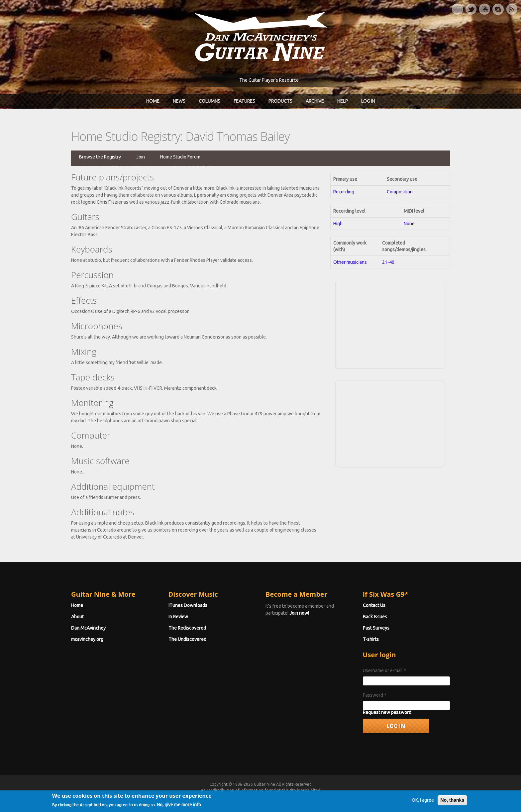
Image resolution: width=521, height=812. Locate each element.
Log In (368, 101)
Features (244, 101)
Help (343, 101)
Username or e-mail (384, 670)
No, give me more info (179, 807)
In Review (178, 617)
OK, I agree (423, 802)
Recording (344, 192)
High (338, 224)
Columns (209, 101)
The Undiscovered (187, 639)
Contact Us (374, 605)
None (409, 224)
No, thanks (453, 802)
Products (280, 101)
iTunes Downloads (188, 605)
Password (375, 695)
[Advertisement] (390, 323)
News (179, 101)
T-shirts (371, 639)
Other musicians (350, 262)
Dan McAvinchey (88, 628)
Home (153, 101)
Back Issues (375, 617)
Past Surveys (376, 628)
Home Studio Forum (180, 157)
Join (141, 157)
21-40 (388, 262)
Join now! (299, 613)
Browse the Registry (100, 157)
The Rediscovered (187, 628)
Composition (400, 192)
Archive (315, 101)
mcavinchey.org (87, 639)
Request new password (387, 712)
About (77, 617)
